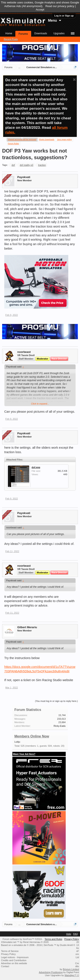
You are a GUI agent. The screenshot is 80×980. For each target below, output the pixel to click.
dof (12, 165)
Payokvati (24, 177)
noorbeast (24, 352)
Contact (5, 966)
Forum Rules (13, 144)
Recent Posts (11, 39)
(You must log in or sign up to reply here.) (56, 701)
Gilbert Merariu (27, 627)
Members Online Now (32, 736)
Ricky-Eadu (60, 726)
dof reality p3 (26, 165)
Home (9, 33)
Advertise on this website (14, 963)
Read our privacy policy (60, 6)
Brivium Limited (71, 969)
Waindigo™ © (72, 975)
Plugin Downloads (47, 139)
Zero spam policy (65, 139)
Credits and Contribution (14, 960)
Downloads (41, 33)
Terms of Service (10, 951)
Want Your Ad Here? (24, 754)
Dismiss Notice (74, 80)
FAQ (76, 934)
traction (41, 165)
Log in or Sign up (64, 16)
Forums (23, 34)
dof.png (36, 467)
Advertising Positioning (51, 972)
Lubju (17, 742)
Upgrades (59, 33)
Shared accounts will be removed (22, 139)
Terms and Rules (53, 939)
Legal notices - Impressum (15, 957)
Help (69, 934)
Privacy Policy (72, 939)
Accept (40, 10)
